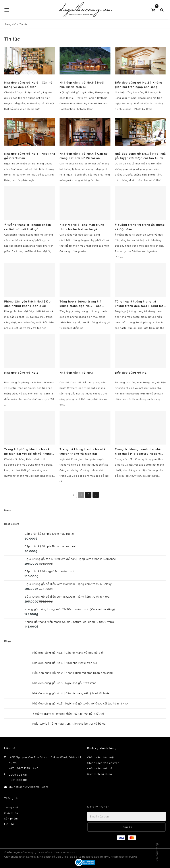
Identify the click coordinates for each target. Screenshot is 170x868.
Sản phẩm (11, 818)
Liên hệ (10, 824)
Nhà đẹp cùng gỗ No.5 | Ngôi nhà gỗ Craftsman (64, 683)
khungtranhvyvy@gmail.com (28, 787)
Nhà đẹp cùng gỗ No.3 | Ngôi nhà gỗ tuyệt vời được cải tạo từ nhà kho (80, 703)
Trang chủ (11, 807)
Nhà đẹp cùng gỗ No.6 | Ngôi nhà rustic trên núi (65, 663)
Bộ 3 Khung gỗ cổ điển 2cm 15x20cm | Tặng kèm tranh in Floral (67, 596)
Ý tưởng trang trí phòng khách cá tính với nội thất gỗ (68, 713)
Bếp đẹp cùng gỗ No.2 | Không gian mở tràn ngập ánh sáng (73, 673)
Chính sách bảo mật (101, 757)
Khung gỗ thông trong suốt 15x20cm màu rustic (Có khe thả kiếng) (70, 609)
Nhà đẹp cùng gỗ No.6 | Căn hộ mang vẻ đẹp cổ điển (68, 652)
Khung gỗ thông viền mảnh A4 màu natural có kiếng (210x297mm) (69, 622)
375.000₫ (46, 563)
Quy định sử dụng (100, 774)
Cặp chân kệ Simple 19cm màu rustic (49, 533)
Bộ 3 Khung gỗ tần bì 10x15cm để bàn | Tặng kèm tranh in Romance (70, 559)
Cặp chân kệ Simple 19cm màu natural (50, 546)
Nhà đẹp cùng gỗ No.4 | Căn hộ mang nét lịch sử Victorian (72, 693)
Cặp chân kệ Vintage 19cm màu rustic (50, 571)
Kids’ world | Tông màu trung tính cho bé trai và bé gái (69, 723)
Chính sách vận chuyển (103, 763)
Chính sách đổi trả (100, 768)
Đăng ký (127, 827)
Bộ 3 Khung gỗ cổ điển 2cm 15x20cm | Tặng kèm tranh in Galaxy (68, 584)
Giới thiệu (11, 813)
